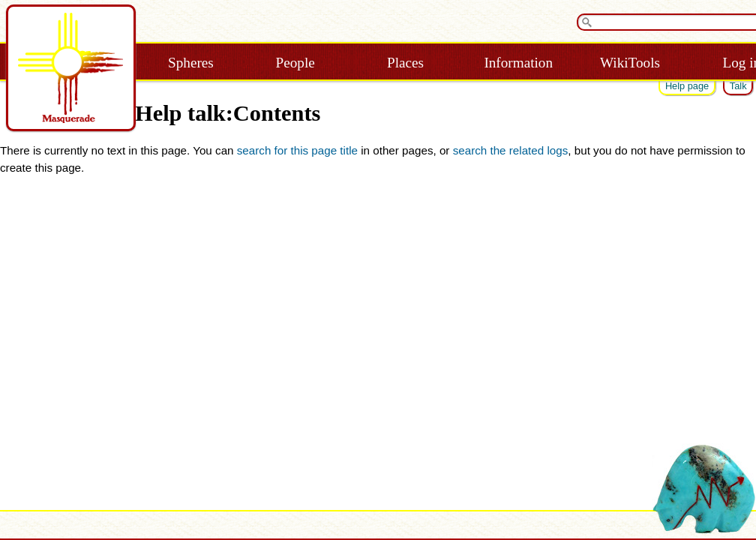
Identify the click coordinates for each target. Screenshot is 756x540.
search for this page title (297, 150)
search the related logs (511, 150)
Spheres (191, 63)
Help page (687, 86)
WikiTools (630, 63)
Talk (738, 86)
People (295, 63)
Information (518, 63)
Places (405, 63)
